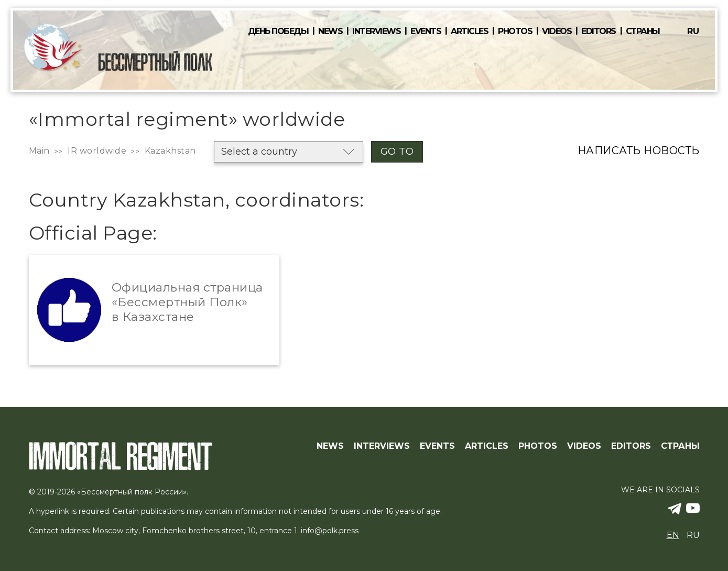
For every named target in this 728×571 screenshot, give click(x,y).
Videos (557, 31)
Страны (643, 31)
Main (39, 151)
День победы (278, 31)
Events (426, 31)
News (330, 31)
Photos (515, 31)
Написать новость (639, 150)
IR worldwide (97, 151)
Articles (469, 31)
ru (693, 31)
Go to (397, 152)
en (673, 535)
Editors (599, 31)
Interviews (376, 31)
